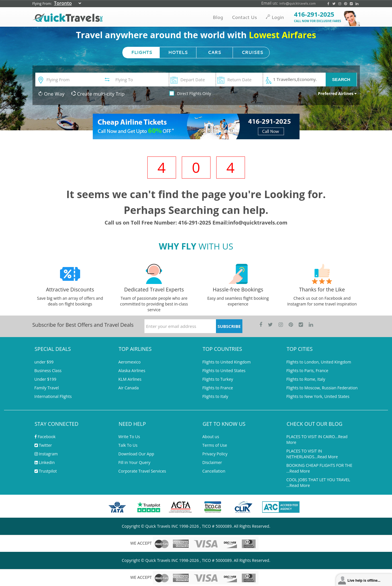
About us (211, 437)
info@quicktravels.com (298, 3)
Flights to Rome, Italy (306, 379)
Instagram (46, 454)
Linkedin (45, 462)
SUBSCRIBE (229, 326)
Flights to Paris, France (307, 371)
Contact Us (244, 17)
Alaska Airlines (132, 371)
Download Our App (136, 454)
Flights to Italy (215, 396)
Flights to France (218, 388)
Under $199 (46, 379)
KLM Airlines (130, 379)
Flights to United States (224, 371)
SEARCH (341, 79)
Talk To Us (128, 445)
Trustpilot (46, 471)
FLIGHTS (142, 52)
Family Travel (47, 388)
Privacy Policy (215, 454)
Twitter (43, 445)
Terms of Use (215, 445)
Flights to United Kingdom (227, 362)
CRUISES (252, 52)
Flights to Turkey (218, 379)
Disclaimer (212, 462)
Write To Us (129, 437)
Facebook (45, 437)
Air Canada (129, 388)
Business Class (48, 371)
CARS (215, 52)
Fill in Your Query (134, 462)
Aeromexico (130, 362)
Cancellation (214, 471)
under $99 (44, 362)
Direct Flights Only (194, 93)
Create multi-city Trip (98, 94)
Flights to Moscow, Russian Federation (322, 388)
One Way (51, 94)
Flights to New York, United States (318, 396)
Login (275, 17)
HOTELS (178, 52)
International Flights (53, 396)
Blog (218, 17)
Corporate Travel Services (142, 471)
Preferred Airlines (337, 93)
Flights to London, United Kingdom (319, 362)
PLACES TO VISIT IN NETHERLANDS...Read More (312, 454)
